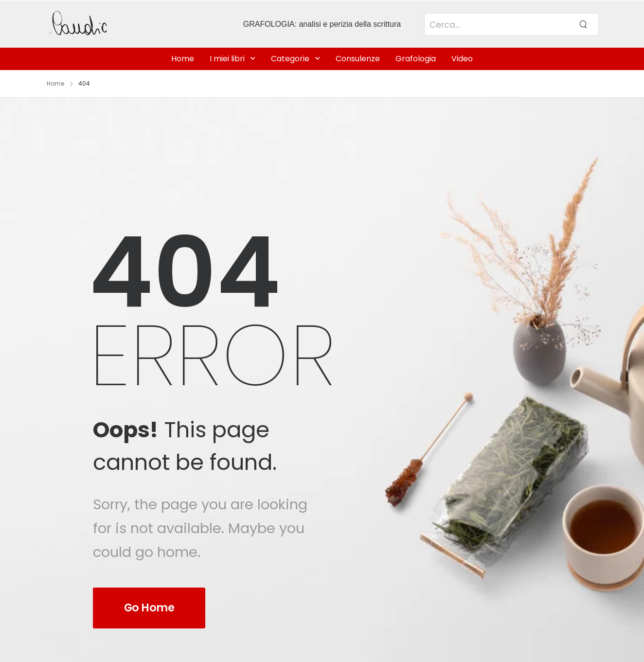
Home (183, 59)
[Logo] (115, 24)
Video (462, 59)
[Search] (496, 30)
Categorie (290, 59)
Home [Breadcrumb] (55, 83)
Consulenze (358, 59)
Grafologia (416, 59)
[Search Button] (583, 24)
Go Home (149, 608)
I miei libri (227, 59)
